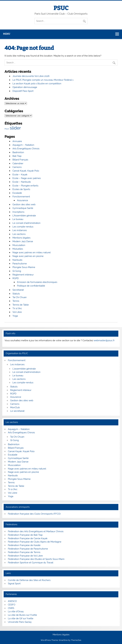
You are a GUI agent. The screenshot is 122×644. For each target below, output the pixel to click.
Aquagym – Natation (23, 145)
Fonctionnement (21, 197)
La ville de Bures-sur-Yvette (22, 615)
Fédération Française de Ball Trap (25, 535)
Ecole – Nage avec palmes (27, 178)
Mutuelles (18, 249)
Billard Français (20, 160)
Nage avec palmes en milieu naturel (32, 252)
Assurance (23, 200)
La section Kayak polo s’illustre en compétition (37, 84)
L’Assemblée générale (24, 216)
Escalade (17, 193)
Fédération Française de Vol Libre (25, 556)
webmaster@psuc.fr (104, 340)
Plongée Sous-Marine (24, 267)
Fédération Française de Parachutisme (28, 549)
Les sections (19, 234)
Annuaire (17, 141)
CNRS (11, 608)
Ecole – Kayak (20, 175)
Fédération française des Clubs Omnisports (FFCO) (34, 514)
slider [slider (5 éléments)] (15, 128)
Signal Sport (14, 584)
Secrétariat (18, 290)
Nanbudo (17, 260)
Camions (17, 167)
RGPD (16, 278)
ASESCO (12, 601)
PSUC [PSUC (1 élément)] (7, 129)
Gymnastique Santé (23, 208)
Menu (7, 34)
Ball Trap (17, 156)
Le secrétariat (17, 411)
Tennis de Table (21, 305)
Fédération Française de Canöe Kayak (28, 538)
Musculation (19, 245)
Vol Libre (17, 312)
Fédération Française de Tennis (24, 552)
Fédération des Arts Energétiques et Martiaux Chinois (36, 531)
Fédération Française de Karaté (24, 545)
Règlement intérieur (23, 275)
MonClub (15, 407)
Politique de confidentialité (31, 286)
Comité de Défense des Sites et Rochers (29, 580)
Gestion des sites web (24, 204)
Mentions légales (21, 238)
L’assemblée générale (24, 369)
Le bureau (18, 219)
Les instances (20, 230)
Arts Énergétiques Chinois (26, 149)
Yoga (15, 316)
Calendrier (18, 163)
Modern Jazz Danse (23, 241)
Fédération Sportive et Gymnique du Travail (31, 563)
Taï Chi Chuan (20, 297)
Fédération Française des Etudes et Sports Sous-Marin (36, 559)
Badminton (18, 152)
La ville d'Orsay (16, 611)
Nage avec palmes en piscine (28, 256)
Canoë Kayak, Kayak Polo (26, 171)
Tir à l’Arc (17, 308)
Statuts (16, 294)
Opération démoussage (25, 87)
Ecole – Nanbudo (22, 182)
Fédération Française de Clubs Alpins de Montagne (35, 542)
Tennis (16, 301)
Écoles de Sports (21, 189)
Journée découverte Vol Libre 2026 (31, 76)
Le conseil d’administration (26, 223)
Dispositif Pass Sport (23, 91)
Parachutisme (20, 264)
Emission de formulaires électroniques (37, 282)
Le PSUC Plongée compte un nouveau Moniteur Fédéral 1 (43, 80)
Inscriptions (18, 212)
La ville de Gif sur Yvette (21, 618)
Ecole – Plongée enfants (25, 186)
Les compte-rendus (23, 227)
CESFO (12, 605)
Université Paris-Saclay (20, 622)
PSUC (61, 8)
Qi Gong (17, 271)
